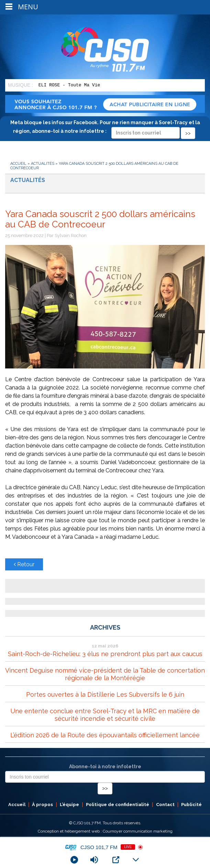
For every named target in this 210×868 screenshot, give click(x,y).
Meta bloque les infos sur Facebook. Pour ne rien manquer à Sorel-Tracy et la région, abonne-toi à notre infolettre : (105, 128)
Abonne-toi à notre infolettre (105, 767)
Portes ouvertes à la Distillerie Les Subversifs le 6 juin (105, 694)
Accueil (18, 164)
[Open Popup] (116, 860)
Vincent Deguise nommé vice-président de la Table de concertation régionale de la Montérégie (105, 674)
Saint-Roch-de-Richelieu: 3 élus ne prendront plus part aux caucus (105, 654)
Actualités (43, 164)
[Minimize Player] (136, 860)
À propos (42, 805)
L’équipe (69, 805)
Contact (165, 805)
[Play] (74, 860)
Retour (24, 564)
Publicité (191, 805)
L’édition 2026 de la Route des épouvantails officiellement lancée (105, 735)
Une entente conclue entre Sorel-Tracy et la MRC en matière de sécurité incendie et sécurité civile (105, 715)
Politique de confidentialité (118, 805)
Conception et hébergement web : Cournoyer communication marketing (105, 831)
